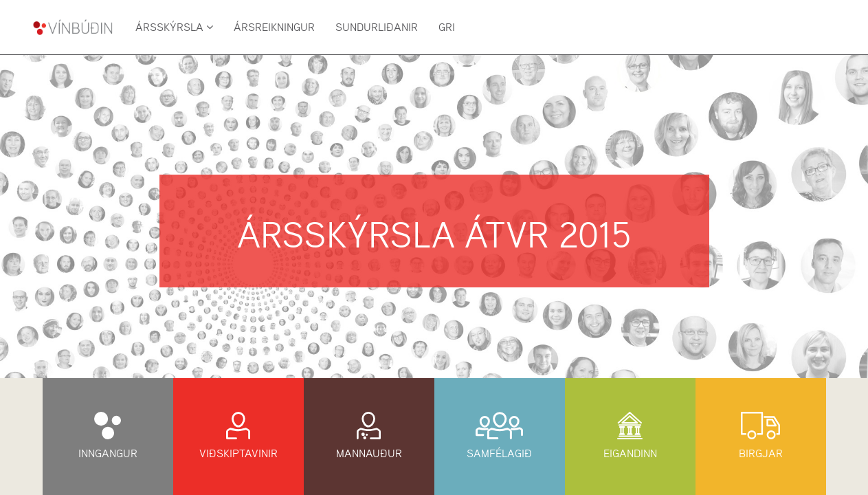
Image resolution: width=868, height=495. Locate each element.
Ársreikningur (274, 27)
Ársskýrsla (174, 27)
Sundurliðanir (377, 27)
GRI (447, 27)
